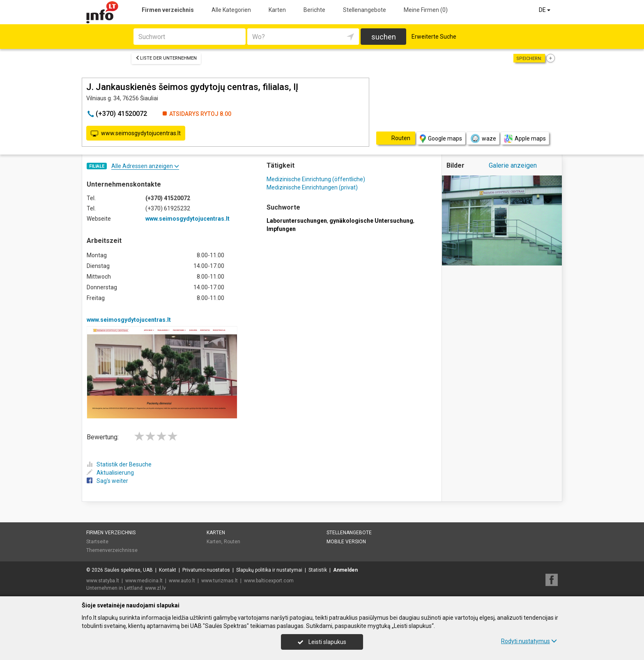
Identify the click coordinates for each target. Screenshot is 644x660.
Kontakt (168, 570)
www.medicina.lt (144, 581)
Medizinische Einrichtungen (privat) (312, 187)
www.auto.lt (182, 581)
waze (483, 138)
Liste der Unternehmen (166, 58)
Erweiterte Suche (434, 37)
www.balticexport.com (269, 581)
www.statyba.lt (103, 581)
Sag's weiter (107, 481)
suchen (384, 37)
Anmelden (345, 570)
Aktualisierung (110, 473)
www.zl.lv (155, 588)
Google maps (441, 139)
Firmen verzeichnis (168, 10)
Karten (277, 10)
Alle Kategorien (231, 10)
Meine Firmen (426, 10)
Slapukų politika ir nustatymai (269, 570)
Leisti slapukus (322, 642)
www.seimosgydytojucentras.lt (136, 134)
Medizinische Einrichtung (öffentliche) (316, 179)
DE (545, 10)
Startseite (97, 542)
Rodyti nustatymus (529, 641)
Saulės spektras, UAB (129, 570)
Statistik (318, 570)
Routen (232, 542)
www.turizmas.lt (220, 581)
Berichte (314, 10)
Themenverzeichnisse (112, 550)
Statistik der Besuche (119, 464)
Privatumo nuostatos (206, 570)
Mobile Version (346, 542)
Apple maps (525, 139)
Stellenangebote (365, 10)
